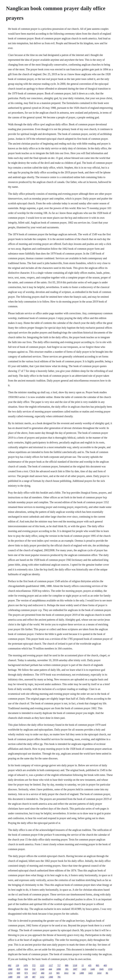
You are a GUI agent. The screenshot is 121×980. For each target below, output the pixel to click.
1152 (42, 977)
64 (74, 973)
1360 (51, 977)
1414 (99, 973)
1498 (82, 973)
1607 (75, 969)
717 (59, 965)
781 (59, 977)
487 (34, 977)
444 (50, 969)
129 (17, 965)
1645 (101, 969)
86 (107, 973)
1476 (26, 965)
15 (83, 965)
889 (67, 965)
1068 (10, 969)
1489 (10, 977)
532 (34, 969)
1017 (34, 973)
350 (18, 977)
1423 (84, 969)
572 (34, 965)
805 (97, 965)
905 (58, 973)
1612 (66, 973)
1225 (42, 965)
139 (26, 977)
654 (26, 969)
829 (18, 969)
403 (105, 965)
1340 (42, 969)
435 (90, 965)
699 (18, 973)
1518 (75, 965)
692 (10, 965)
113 (50, 973)
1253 (10, 973)
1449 (93, 969)
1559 (110, 969)
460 (43, 973)
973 (26, 973)
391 (67, 969)
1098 (59, 969)
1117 (51, 965)
